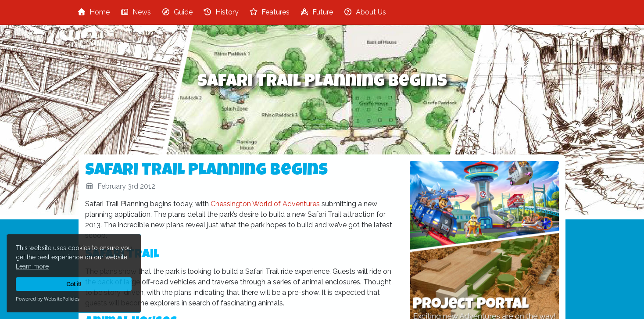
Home (93, 12)
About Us (365, 12)
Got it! (74, 284)
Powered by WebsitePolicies (48, 299)
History (221, 12)
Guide (177, 12)
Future (317, 12)
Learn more (32, 266)
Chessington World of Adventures (265, 204)
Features (269, 12)
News (136, 12)
